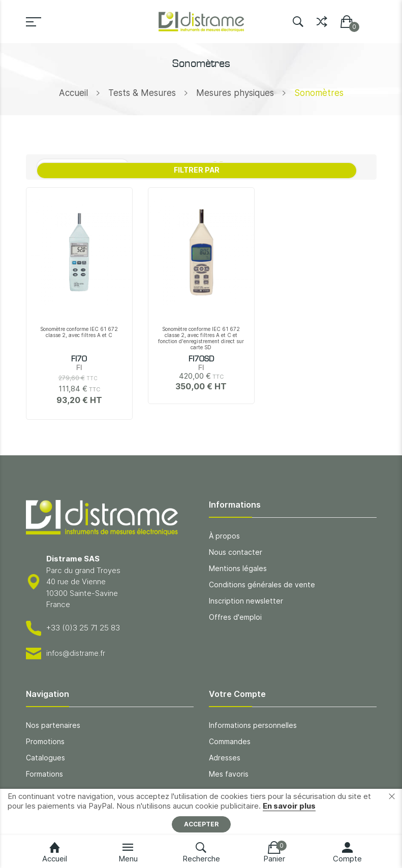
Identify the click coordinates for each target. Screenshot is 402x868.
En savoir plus (289, 806)
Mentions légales (238, 568)
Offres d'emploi (235, 617)
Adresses (225, 758)
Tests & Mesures (142, 93)
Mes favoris (229, 774)
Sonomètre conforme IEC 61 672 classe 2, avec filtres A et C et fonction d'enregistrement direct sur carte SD (201, 338)
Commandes (230, 741)
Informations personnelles (253, 725)
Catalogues (45, 758)
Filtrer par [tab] (197, 170)
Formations (44, 774)
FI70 (79, 359)
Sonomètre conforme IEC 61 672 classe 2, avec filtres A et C (79, 332)
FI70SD (201, 359)
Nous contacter (236, 552)
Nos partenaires (53, 725)
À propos (224, 536)
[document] (201, 812)
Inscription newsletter (246, 601)
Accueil (73, 93)
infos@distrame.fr (76, 653)
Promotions (45, 741)
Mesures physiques (235, 93)
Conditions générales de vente (262, 585)
